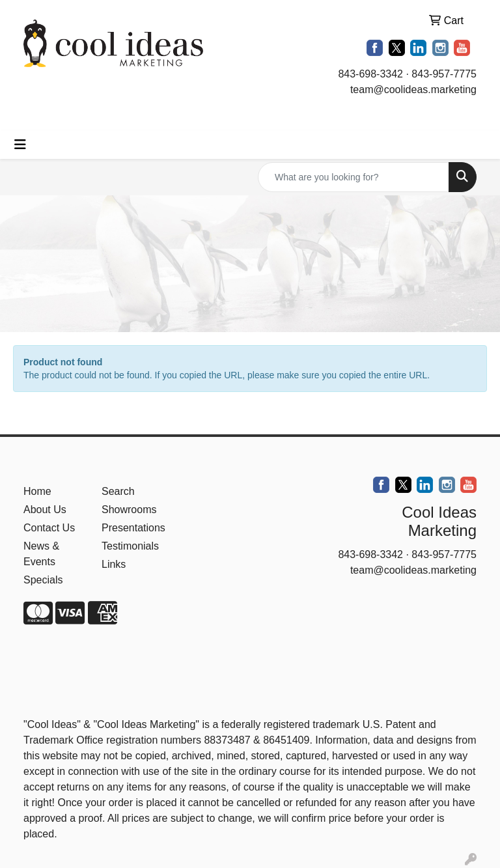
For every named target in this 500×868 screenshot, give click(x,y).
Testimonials (130, 546)
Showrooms (129, 510)
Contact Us (49, 528)
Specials (43, 580)
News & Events (41, 554)
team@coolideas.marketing (413, 90)
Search (118, 491)
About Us (45, 510)
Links (114, 564)
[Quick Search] (354, 177)
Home (37, 491)
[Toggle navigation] (20, 145)
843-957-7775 (444, 74)
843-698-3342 (370, 74)
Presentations (133, 528)
